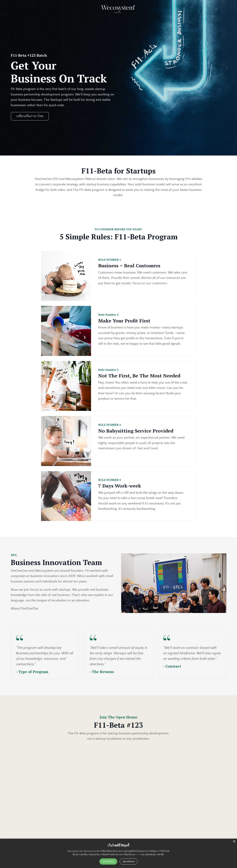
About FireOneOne (25, 610)
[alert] (118, 853)
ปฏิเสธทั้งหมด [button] (129, 861)
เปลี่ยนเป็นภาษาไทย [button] (30, 117)
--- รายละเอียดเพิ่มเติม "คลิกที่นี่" (151, 854)
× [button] (234, 842)
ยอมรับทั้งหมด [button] (108, 861)
